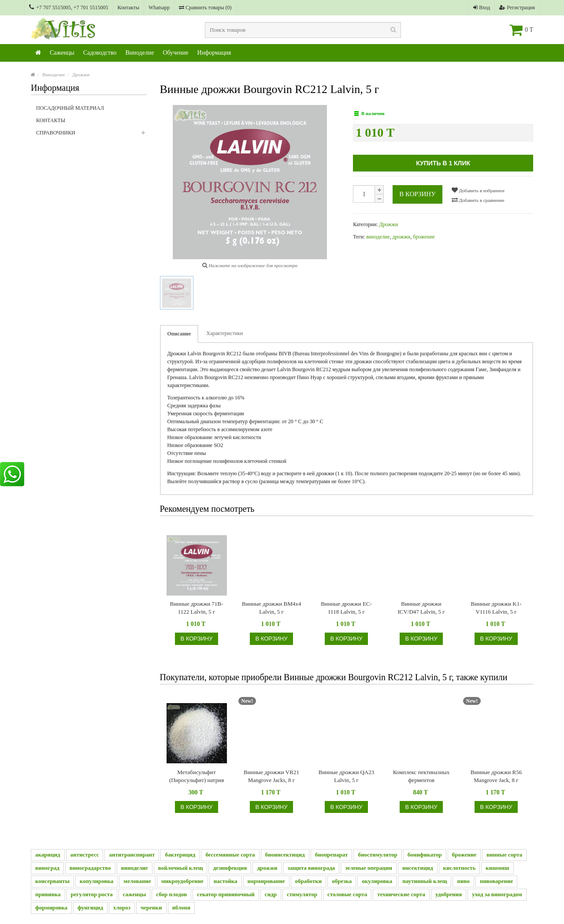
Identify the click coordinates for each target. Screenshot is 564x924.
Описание (179, 334)
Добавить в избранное (478, 190)
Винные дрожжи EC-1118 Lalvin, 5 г (346, 608)
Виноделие (139, 53)
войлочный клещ (181, 868)
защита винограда (312, 868)
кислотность (460, 868)
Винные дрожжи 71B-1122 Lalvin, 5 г (197, 608)
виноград (47, 868)
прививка (48, 894)
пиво (463, 881)
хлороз (122, 907)
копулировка (97, 881)
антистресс (85, 855)
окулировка (377, 881)
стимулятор (302, 894)
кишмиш (497, 868)
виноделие (378, 237)
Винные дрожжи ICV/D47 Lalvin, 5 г (421, 608)
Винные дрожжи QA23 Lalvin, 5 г (347, 776)
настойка (226, 881)
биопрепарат (332, 855)
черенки (151, 907)
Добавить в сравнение (478, 200)
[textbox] (303, 30)
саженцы (135, 894)
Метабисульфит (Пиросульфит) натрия (197, 776)
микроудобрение (182, 881)
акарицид (48, 855)
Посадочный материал (70, 108)
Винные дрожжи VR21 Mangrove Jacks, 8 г (271, 776)
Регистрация (517, 7)
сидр (271, 894)
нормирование (266, 881)
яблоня (182, 907)
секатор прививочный (226, 894)
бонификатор (425, 855)
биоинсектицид (285, 855)
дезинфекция (230, 868)
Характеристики (224, 333)
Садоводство (100, 53)
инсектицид (418, 868)
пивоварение (496, 881)
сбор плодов (171, 894)
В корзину (417, 194)
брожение (424, 237)
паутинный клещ (425, 881)
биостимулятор (377, 855)
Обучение (175, 53)
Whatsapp (159, 7)
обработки (309, 881)
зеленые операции (369, 868)
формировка (51, 907)
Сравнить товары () (205, 7)
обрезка (342, 881)
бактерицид (180, 855)
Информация (214, 53)
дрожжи (401, 237)
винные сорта (504, 855)
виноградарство (90, 868)
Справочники (91, 135)
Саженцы (62, 53)
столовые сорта (347, 894)
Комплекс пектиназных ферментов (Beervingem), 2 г (421, 777)
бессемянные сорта (230, 855)
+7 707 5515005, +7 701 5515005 (69, 7)
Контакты (129, 7)
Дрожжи (81, 75)
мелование (137, 881)
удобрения (449, 894)
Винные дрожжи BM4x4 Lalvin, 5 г (272, 608)
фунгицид (90, 907)
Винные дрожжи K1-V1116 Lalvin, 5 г (496, 608)
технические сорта (401, 894)
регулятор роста (92, 894)
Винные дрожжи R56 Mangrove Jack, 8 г (496, 776)
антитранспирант (132, 855)
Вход (482, 7)
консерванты (52, 881)
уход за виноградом (497, 894)
